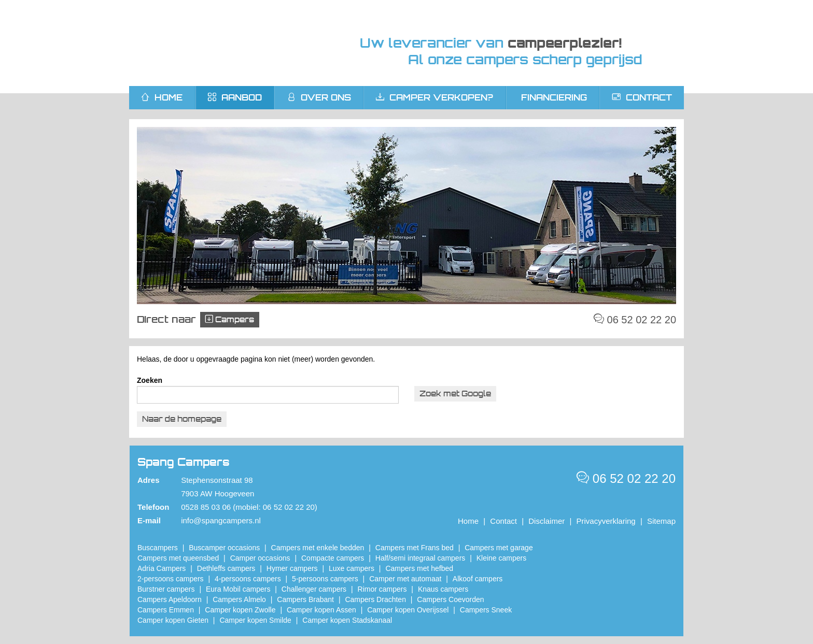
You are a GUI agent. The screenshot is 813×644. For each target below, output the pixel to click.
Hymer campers (292, 568)
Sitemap (661, 521)
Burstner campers (166, 589)
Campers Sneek (486, 610)
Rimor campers (382, 589)
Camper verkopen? (434, 97)
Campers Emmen (166, 610)
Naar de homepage (182, 419)
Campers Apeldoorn (170, 599)
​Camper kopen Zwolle (240, 610)
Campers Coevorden (450, 599)
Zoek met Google (455, 393)
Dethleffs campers (226, 568)
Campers (230, 319)
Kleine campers (502, 558)
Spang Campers (226, 43)
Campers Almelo (239, 599)
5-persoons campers (325, 579)
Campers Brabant (305, 599)
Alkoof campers (478, 579)
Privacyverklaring (606, 521)
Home (468, 521)
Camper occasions (260, 558)
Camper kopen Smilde (255, 620)
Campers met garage (499, 548)
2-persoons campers (171, 579)
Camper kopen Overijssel (408, 610)
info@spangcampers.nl (221, 520)
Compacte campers (333, 558)
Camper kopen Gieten (173, 620)
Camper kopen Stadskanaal (347, 620)
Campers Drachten (375, 599)
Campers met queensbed (178, 558)
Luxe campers (352, 568)
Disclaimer (546, 521)
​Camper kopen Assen (321, 610)
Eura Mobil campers (238, 589)
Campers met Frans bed (415, 548)
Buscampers (158, 548)
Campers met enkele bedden (318, 548)
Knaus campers (443, 589)
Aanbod (235, 97)
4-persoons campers (248, 579)
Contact (642, 97)
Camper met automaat (405, 579)
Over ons (319, 97)
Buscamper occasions (224, 548)
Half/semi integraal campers (420, 558)
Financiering (554, 97)
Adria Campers (162, 568)
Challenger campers (314, 589)
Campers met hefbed (419, 568)
